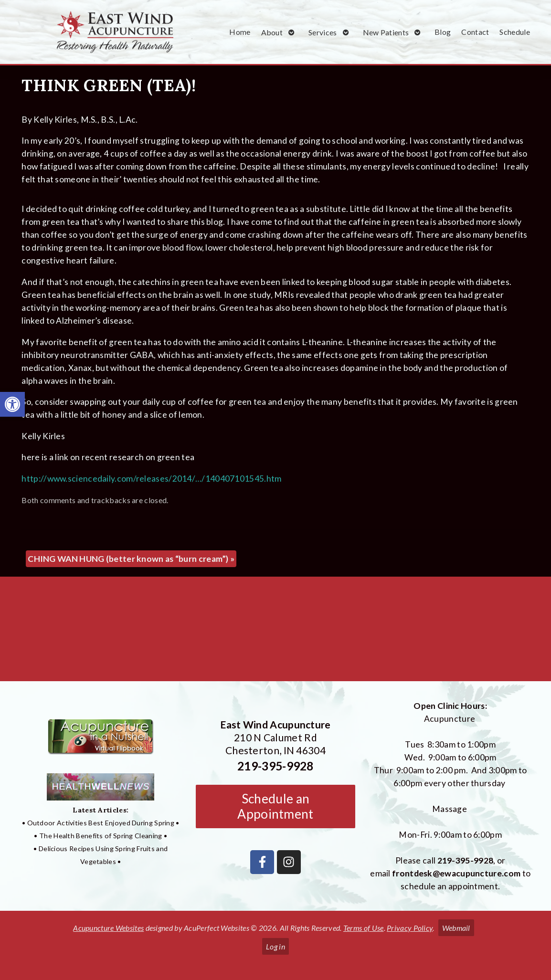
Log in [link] (275, 946)
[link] (12, 404)
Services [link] (323, 32)
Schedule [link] (514, 32)
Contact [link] (475, 32)
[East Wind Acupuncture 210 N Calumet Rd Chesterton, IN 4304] (275, 632)
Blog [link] (443, 32)
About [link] (272, 32)
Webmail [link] (456, 928)
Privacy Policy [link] (410, 928)
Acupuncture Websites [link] (108, 928)
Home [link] (240, 32)
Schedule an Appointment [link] (275, 806)
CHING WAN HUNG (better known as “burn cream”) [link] (131, 559)
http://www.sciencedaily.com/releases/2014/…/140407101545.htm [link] (151, 479)
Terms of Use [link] (364, 928)
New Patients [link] (386, 32)
